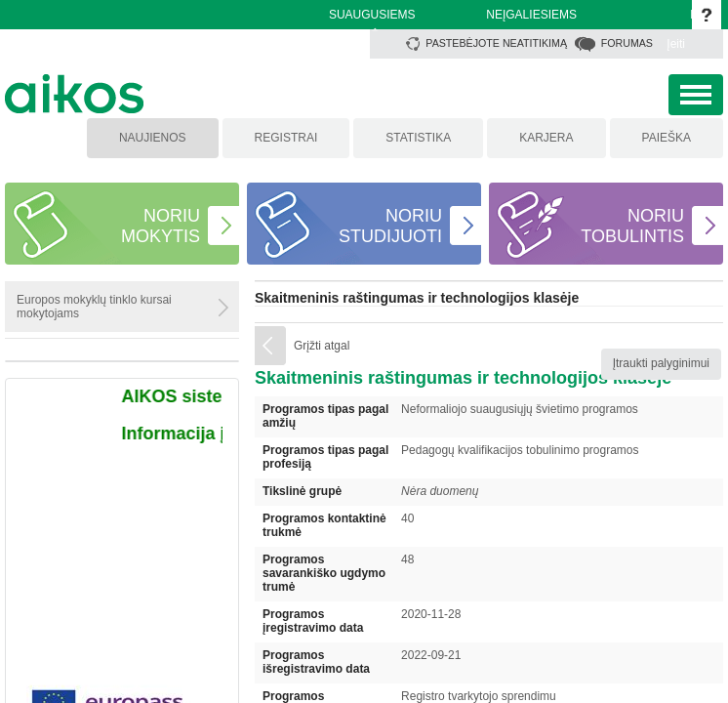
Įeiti (676, 44)
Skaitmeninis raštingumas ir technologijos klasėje (417, 298)
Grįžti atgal (322, 346)
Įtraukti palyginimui (661, 363)
